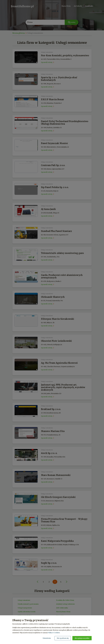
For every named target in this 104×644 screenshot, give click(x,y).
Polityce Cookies (54, 633)
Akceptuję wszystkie (82, 638)
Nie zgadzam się (63, 638)
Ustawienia (47, 638)
